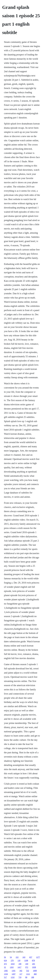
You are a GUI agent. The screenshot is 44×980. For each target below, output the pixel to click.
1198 (26, 960)
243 (24, 957)
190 (20, 964)
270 (12, 960)
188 (33, 977)
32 (5, 967)
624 (5, 960)
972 (27, 967)
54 (11, 957)
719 (20, 977)
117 (21, 974)
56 (5, 957)
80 (26, 977)
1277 (38, 957)
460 (35, 974)
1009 (35, 971)
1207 (14, 974)
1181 (14, 971)
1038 (34, 967)
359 (27, 964)
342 (21, 971)
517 (5, 977)
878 (33, 960)
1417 (19, 967)
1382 (6, 971)
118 (19, 960)
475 (5, 964)
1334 (6, 974)
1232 (13, 977)
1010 (13, 964)
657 (31, 957)
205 (34, 964)
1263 (12, 967)
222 (17, 957)
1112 (28, 974)
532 (28, 971)
